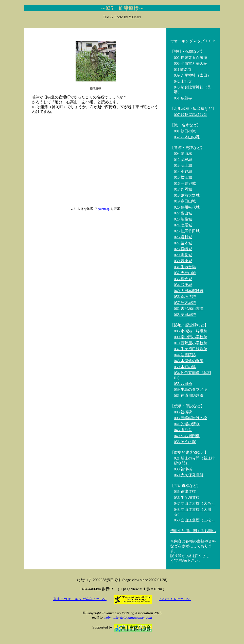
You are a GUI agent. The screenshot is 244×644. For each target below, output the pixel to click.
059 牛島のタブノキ (191, 389)
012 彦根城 (183, 160)
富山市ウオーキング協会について (80, 599)
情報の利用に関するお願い (193, 531)
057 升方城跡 (185, 303)
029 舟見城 (183, 255)
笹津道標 (95, 88)
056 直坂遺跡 (185, 297)
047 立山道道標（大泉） (194, 503)
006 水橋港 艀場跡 (191, 331)
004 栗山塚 (183, 154)
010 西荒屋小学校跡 (191, 343)
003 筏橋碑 (183, 412)
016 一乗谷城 (185, 183)
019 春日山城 (185, 201)
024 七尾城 (183, 225)
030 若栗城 (183, 261)
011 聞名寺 (183, 70)
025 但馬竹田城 (187, 231)
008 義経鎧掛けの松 (191, 418)
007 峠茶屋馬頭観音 (191, 115)
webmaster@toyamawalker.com (128, 617)
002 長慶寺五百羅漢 (191, 58)
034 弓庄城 (183, 285)
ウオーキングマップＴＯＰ (193, 41)
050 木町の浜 (185, 367)
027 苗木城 (183, 243)
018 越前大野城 (187, 195)
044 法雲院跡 (185, 355)
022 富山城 (183, 213)
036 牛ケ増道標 (187, 498)
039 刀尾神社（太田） (193, 75)
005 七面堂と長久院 (191, 63)
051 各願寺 (183, 98)
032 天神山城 (185, 273)
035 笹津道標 (185, 492)
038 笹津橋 (183, 469)
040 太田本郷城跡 (189, 291)
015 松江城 (183, 177)
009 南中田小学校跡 (191, 337)
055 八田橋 (183, 384)
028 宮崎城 (183, 249)
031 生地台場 (185, 267)
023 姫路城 (183, 219)
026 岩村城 (183, 237)
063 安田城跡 (185, 315)
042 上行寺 (183, 81)
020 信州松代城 (187, 207)
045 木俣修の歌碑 (189, 361)
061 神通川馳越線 (189, 396)
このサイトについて (175, 599)
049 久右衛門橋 (187, 436)
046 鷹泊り (183, 430)
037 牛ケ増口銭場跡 (191, 349)
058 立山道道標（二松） (194, 520)
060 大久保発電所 (189, 475)
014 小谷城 (183, 172)
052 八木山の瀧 (187, 137)
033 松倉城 (183, 279)
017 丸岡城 (183, 189)
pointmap (104, 209)
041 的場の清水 (187, 424)
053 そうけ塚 (185, 442)
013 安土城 (183, 165)
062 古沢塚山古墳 (189, 309)
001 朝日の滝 (185, 131)
